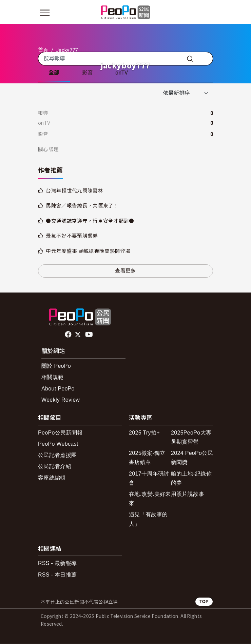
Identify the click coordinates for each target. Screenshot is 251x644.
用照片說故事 (188, 494)
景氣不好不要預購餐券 (72, 237)
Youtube (90, 335)
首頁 (43, 50)
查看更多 (125, 271)
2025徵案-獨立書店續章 (147, 458)
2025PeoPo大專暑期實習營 (191, 438)
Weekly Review (61, 400)
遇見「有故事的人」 (148, 520)
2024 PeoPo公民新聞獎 (192, 458)
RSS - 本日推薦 (57, 575)
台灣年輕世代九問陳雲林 (74, 191)
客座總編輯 (52, 478)
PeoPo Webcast (58, 444)
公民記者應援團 (57, 455)
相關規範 (52, 378)
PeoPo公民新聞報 (60, 433)
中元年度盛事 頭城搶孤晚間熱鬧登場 (88, 251)
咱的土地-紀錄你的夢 (191, 479)
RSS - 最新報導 (57, 564)
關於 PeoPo (56, 367)
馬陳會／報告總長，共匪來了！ (82, 206)
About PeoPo (58, 389)
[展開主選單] (45, 13)
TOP (204, 602)
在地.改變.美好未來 (150, 499)
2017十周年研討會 (149, 479)
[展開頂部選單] (206, 13)
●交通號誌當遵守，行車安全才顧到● (90, 221)
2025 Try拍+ (144, 433)
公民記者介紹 (55, 467)
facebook (69, 335)
